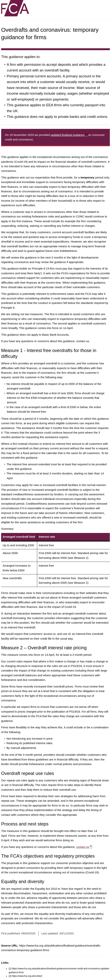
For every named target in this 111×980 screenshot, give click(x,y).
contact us (84, 847)
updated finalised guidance (69, 135)
